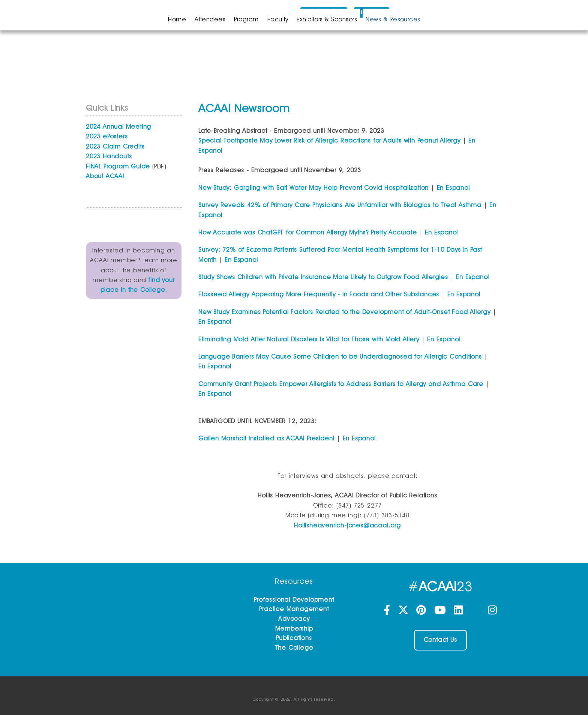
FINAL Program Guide (118, 166)
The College (294, 648)
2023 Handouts (109, 156)
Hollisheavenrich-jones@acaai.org (347, 525)
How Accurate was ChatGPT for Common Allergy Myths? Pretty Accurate (308, 232)
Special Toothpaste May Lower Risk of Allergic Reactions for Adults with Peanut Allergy (329, 140)
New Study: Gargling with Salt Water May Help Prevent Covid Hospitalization (313, 188)
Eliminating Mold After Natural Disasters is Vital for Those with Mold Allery (309, 339)
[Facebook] (388, 612)
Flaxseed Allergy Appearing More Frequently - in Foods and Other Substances (319, 294)
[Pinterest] (422, 612)
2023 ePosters (107, 136)
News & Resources (393, 19)
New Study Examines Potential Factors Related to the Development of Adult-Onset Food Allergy (344, 312)
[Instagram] (493, 612)
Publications (294, 638)
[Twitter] (404, 612)
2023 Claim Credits (115, 146)
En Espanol (453, 188)
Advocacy (294, 619)
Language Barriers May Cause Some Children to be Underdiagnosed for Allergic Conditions (340, 357)
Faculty (278, 19)
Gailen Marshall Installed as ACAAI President (266, 438)
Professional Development (294, 600)
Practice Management (294, 609)
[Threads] (476, 612)
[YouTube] (441, 612)
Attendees (210, 19)
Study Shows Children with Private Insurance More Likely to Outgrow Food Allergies (323, 277)
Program (246, 19)
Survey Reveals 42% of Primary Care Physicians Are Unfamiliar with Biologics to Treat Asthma (340, 205)
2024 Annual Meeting (118, 127)
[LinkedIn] (459, 612)
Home (177, 19)
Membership (294, 629)
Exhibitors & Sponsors (327, 19)
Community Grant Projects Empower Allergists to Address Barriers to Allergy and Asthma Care (341, 384)
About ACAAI (105, 176)
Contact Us (440, 640)
